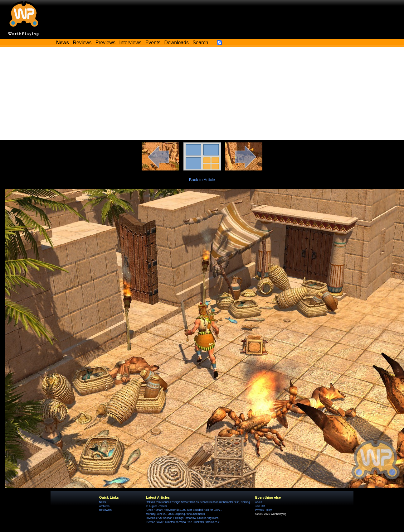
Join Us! (260, 506)
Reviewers (105, 510)
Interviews (130, 43)
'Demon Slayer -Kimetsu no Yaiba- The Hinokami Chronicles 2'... (184, 522)
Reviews (82, 43)
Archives (104, 506)
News (102, 502)
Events (153, 43)
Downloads (177, 43)
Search (200, 43)
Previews (105, 43)
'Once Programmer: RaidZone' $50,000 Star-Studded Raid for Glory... (184, 510)
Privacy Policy (263, 510)
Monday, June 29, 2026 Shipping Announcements (175, 514)
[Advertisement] (202, 93)
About (259, 502)
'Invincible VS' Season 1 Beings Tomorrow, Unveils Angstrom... (183, 518)
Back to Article (202, 180)
